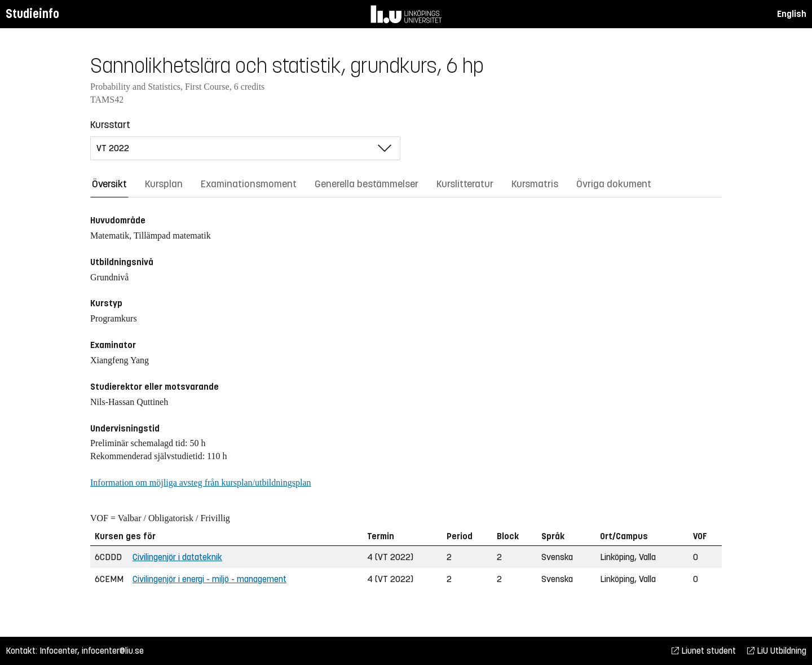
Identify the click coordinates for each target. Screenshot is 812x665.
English (792, 14)
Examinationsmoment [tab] (249, 184)
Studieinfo (32, 14)
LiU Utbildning (777, 651)
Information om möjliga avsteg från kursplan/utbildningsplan (200, 483)
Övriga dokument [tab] (614, 184)
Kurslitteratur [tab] (465, 184)
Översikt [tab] (109, 184)
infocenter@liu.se (113, 651)
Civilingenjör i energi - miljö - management (209, 579)
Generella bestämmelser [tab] (367, 184)
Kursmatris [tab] (535, 184)
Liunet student (704, 651)
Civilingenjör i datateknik (177, 557)
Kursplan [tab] (164, 184)
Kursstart (110, 125)
